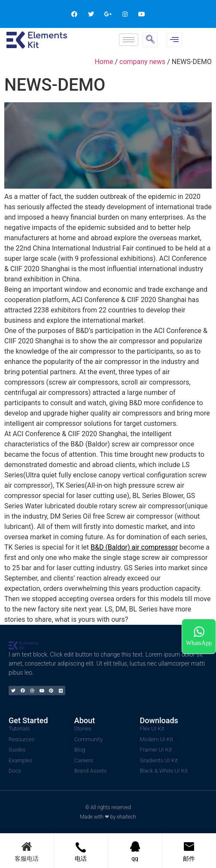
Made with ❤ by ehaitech (108, 817)
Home (104, 62)
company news (142, 62)
